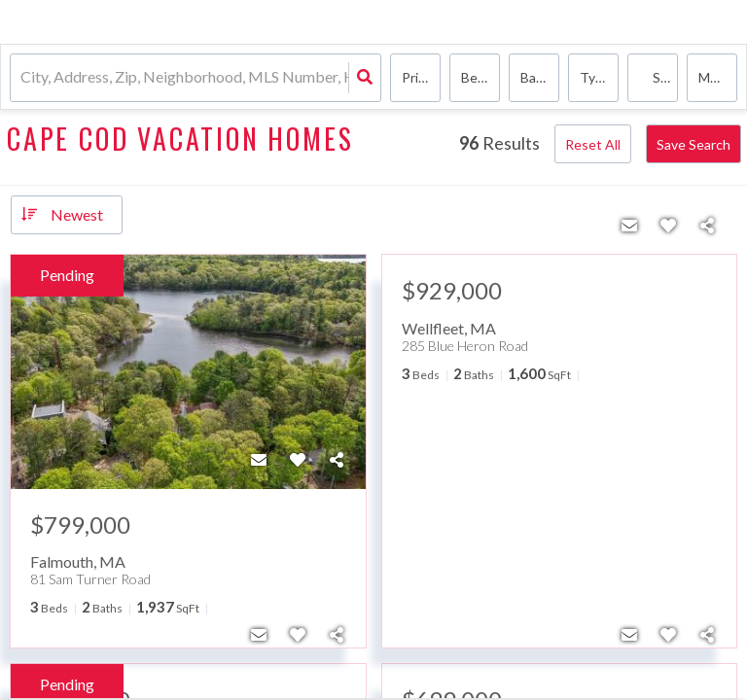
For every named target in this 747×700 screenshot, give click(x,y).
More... (718, 77)
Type (595, 77)
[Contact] (259, 460)
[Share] (337, 460)
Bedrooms (480, 77)
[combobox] (22, 78)
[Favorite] (298, 460)
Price (417, 77)
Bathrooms (540, 77)
